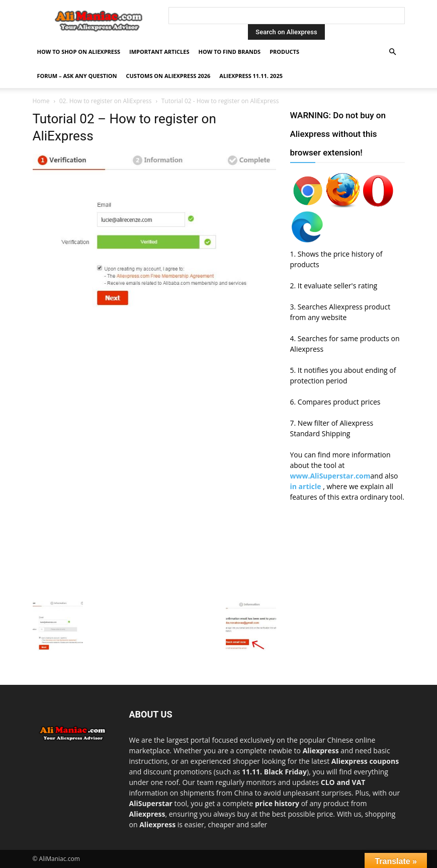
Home (41, 101)
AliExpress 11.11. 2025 (251, 76)
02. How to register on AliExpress (106, 101)
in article (307, 486)
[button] (393, 52)
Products (284, 52)
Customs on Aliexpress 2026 (168, 76)
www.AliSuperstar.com (330, 476)
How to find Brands (229, 52)
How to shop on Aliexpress (79, 52)
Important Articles (159, 52)
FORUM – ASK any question (77, 76)
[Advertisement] (154, 384)
